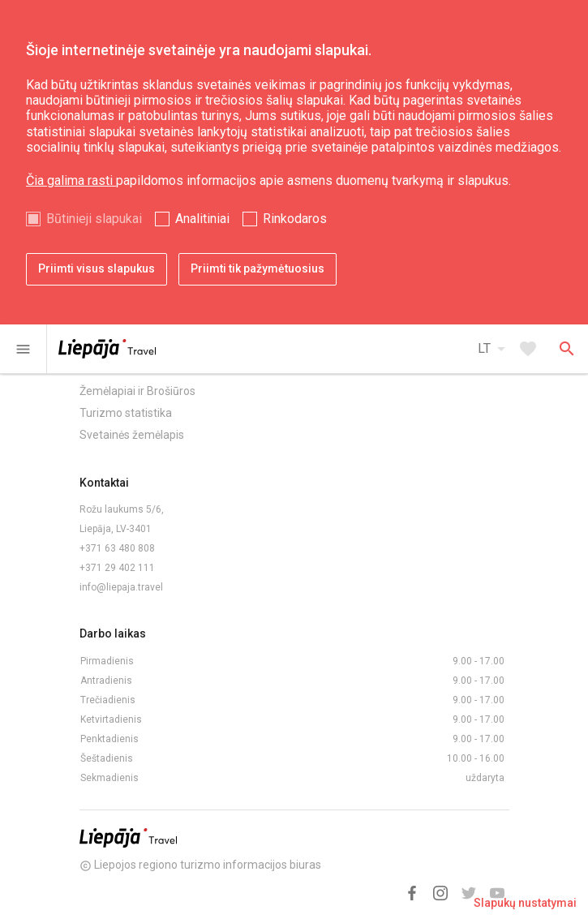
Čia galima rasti (71, 180)
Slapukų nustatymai (525, 903)
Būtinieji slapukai (94, 219)
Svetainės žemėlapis (132, 435)
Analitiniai (202, 219)
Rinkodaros (295, 219)
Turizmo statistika (126, 413)
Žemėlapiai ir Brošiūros (137, 391)
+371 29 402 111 (117, 568)
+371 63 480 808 (117, 548)
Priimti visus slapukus (97, 268)
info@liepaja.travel (121, 587)
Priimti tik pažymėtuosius (258, 268)
